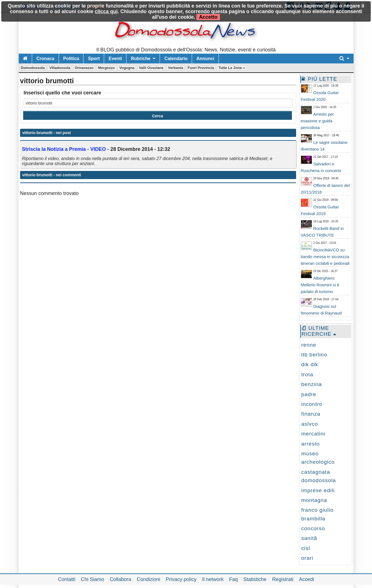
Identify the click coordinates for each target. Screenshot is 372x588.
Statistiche (255, 579)
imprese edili (318, 490)
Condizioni (148, 579)
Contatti (67, 579)
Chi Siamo (93, 579)
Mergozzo (106, 68)
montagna (314, 500)
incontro (312, 404)
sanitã (309, 538)
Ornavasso (84, 68)
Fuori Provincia (201, 68)
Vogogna (127, 68)
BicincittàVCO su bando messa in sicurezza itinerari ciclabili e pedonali (325, 257)
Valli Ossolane (151, 68)
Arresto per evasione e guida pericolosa (317, 121)
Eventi (115, 59)
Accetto (208, 17)
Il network (213, 579)
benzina (312, 384)
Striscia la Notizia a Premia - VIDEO (64, 149)
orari (307, 558)
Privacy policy (181, 579)
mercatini (313, 434)
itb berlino (314, 355)
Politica (71, 59)
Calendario (176, 59)
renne (309, 345)
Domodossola (33, 68)
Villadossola (60, 68)
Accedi (306, 579)
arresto (311, 444)
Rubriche (141, 59)
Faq (233, 579)
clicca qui (106, 11)
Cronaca (45, 59)
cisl (306, 548)
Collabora (120, 579)
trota (307, 374)
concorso (313, 528)
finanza (311, 414)
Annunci (205, 59)
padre (309, 394)
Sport (94, 59)
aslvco (310, 424)
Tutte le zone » (232, 68)
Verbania (176, 68)
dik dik (310, 364)
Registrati (283, 579)
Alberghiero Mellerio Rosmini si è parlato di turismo (320, 285)
